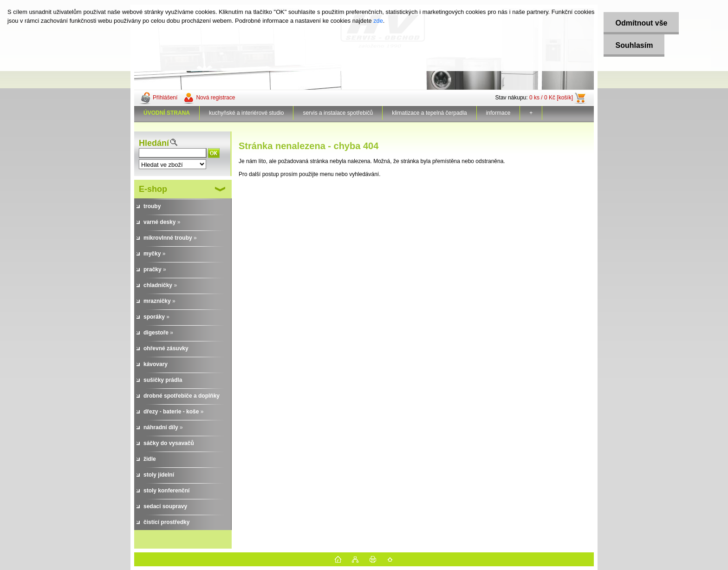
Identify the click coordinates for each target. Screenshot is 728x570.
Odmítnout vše (641, 23)
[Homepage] (167, 113)
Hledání (154, 143)
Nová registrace (215, 98)
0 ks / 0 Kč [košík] (551, 98)
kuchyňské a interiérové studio (246, 113)
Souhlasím (634, 45)
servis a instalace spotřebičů (338, 113)
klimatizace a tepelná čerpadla (429, 113)
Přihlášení (165, 98)
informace (498, 113)
